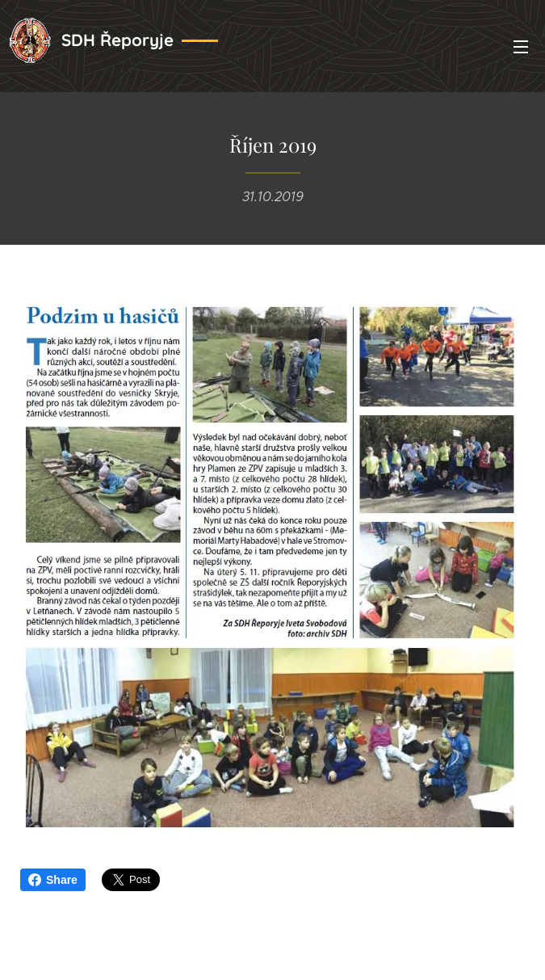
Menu (521, 47)
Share (53, 880)
